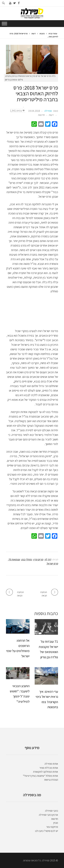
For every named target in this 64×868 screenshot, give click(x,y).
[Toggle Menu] (4, 23)
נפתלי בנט (27, 559)
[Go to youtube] (10, 3)
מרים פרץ (38, 559)
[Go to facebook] (19, 3)
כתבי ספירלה (52, 811)
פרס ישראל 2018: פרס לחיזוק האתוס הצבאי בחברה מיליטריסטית (36, 94)
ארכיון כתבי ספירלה (48, 815)
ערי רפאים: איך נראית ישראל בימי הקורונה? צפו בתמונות (47, 699)
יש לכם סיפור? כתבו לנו (47, 831)
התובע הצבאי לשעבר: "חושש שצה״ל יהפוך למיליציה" (20, 694)
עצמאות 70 (14, 559)
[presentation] (32, 59)
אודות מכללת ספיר (49, 768)
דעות (34, 34)
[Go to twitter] (15, 3)
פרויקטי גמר (52, 827)
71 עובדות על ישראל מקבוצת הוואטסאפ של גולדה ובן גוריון (48, 649)
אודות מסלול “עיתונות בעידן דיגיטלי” (40, 776)
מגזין (56, 823)
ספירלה (48, 111)
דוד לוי (48, 559)
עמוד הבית (53, 34)
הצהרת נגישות (51, 780)
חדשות (41, 115)
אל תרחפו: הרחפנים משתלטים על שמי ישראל (18, 648)
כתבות (42, 34)
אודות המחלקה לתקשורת (46, 772)
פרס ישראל (52, 564)
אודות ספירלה (51, 764)
